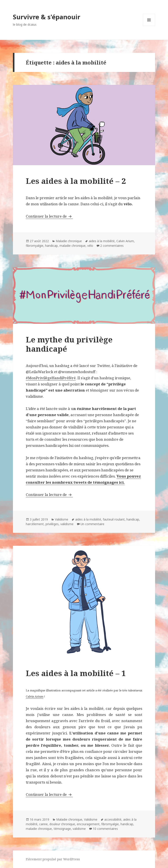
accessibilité (113, 819)
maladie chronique (73, 246)
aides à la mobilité (102, 241)
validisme (67, 524)
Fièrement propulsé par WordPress (53, 859)
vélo (90, 246)
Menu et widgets (149, 26)
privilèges (52, 524)
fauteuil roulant (114, 519)
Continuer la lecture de (49, 216)
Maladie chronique (69, 241)
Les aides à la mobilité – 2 (76, 181)
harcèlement (35, 524)
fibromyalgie (35, 246)
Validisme (62, 519)
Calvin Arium (125, 241)
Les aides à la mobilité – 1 (76, 673)
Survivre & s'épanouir (47, 17)
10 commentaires (105, 829)
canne (43, 824)
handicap (51, 246)
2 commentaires (112, 246)
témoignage (62, 829)
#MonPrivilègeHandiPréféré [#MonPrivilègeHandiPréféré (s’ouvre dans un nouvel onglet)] (51, 378)
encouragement (88, 824)
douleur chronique (62, 824)
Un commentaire (92, 524)
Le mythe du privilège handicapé (69, 344)
